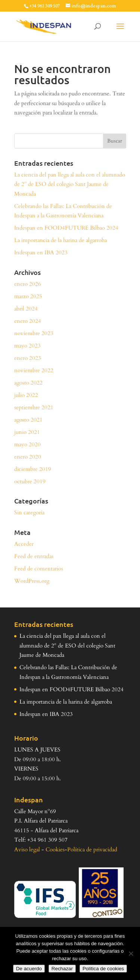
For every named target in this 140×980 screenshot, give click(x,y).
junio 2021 (27, 432)
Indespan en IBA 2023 (41, 252)
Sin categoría (29, 512)
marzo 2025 (28, 296)
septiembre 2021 (34, 407)
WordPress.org (32, 581)
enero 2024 (28, 321)
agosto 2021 (28, 420)
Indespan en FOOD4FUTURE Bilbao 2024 (66, 228)
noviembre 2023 (34, 333)
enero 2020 (28, 457)
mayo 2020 (27, 444)
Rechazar (62, 969)
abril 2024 (26, 309)
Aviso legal (27, 849)
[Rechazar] (131, 953)
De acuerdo (29, 969)
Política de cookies (103, 969)
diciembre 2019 (33, 469)
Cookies (55, 849)
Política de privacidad (92, 849)
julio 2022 (26, 395)
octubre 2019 (30, 481)
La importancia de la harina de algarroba (60, 240)
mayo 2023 (27, 346)
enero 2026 (28, 284)
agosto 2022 (28, 383)
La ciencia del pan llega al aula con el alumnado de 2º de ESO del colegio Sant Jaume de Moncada (70, 184)
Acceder (24, 544)
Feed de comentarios (39, 569)
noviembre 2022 (34, 370)
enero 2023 (28, 358)
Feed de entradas (34, 556)
